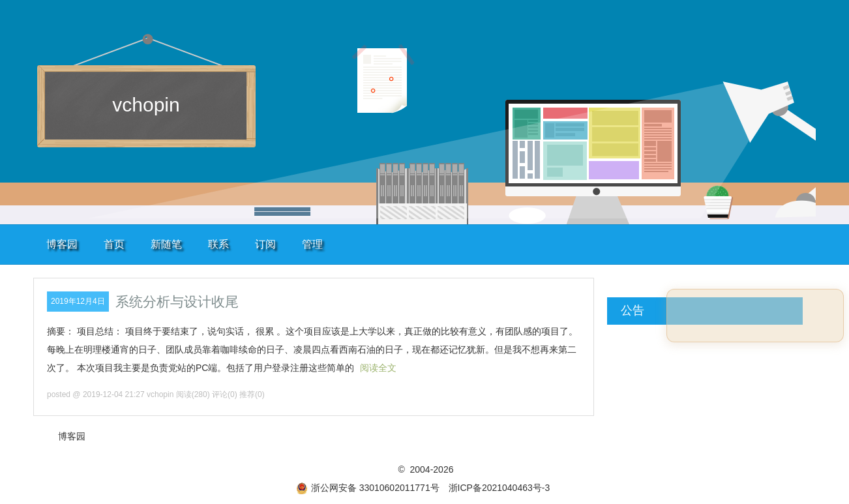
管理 (312, 244)
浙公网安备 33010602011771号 (368, 488)
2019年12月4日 (78, 301)
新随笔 (166, 244)
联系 (218, 244)
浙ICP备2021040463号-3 (499, 488)
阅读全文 (378, 368)
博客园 (62, 244)
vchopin (146, 105)
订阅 (265, 244)
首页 (114, 244)
